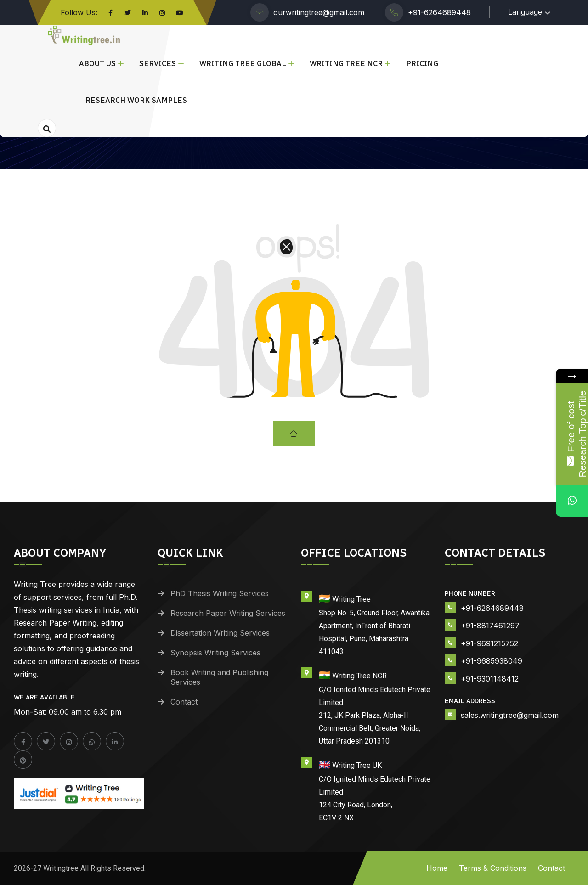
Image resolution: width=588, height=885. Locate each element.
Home (437, 868)
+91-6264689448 (439, 12)
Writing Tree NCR (346, 64)
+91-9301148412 (490, 679)
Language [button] (525, 12)
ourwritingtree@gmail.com (319, 12)
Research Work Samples (136, 100)
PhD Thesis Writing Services (220, 593)
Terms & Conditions (493, 868)
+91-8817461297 (490, 626)
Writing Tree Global (243, 64)
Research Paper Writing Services (228, 613)
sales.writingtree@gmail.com (510, 715)
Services (158, 64)
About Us (97, 64)
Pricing (422, 64)
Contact (184, 702)
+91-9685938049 (492, 661)
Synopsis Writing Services (215, 653)
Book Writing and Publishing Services (219, 677)
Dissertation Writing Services (220, 633)
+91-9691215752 (489, 643)
